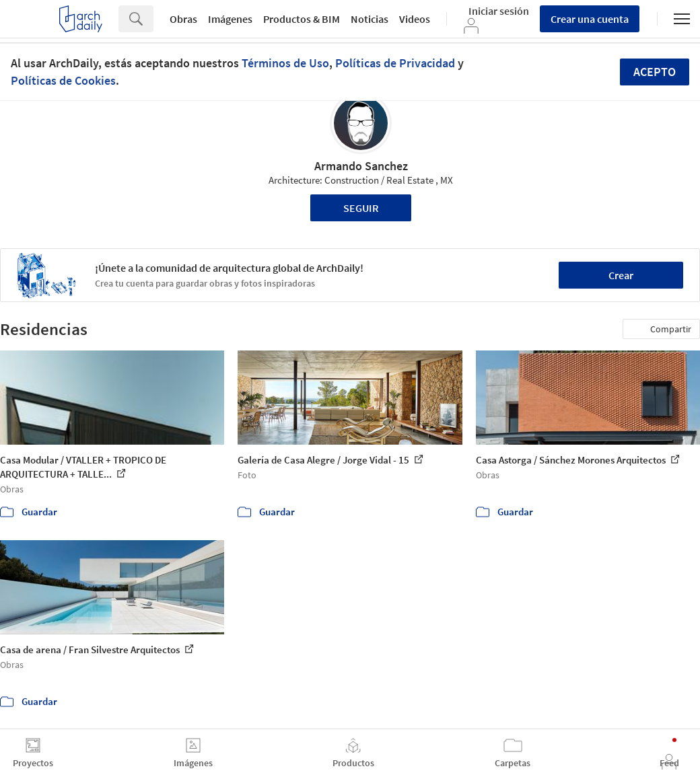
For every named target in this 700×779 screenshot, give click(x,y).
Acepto (655, 72)
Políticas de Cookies (63, 80)
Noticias (370, 19)
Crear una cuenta (590, 19)
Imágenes (230, 19)
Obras (183, 19)
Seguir (361, 208)
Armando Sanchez (361, 166)
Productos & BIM (302, 19)
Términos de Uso (285, 63)
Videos (415, 19)
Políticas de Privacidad (395, 63)
